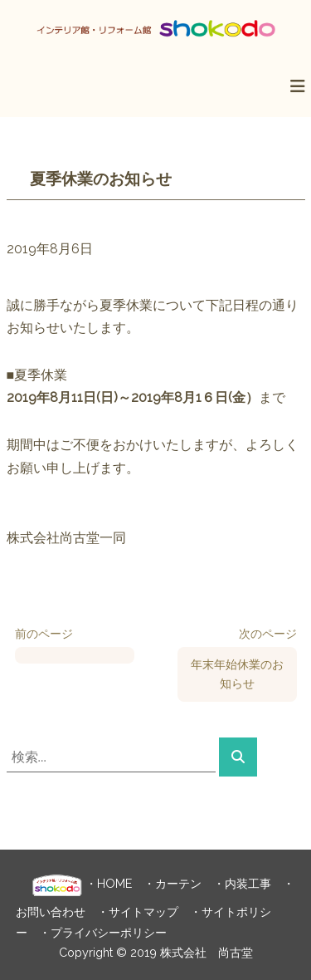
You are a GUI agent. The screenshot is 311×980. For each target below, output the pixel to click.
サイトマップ (143, 911)
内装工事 (248, 882)
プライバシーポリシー (109, 932)
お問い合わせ (51, 911)
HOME (114, 882)
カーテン (178, 882)
